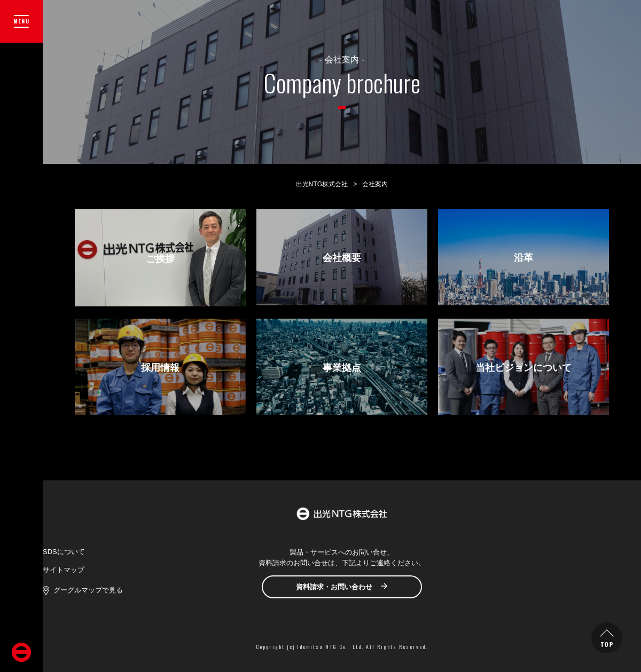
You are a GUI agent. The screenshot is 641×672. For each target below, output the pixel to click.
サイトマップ (64, 570)
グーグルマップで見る (88, 590)
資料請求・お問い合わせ (334, 587)
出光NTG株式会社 (322, 184)
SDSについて (64, 552)
